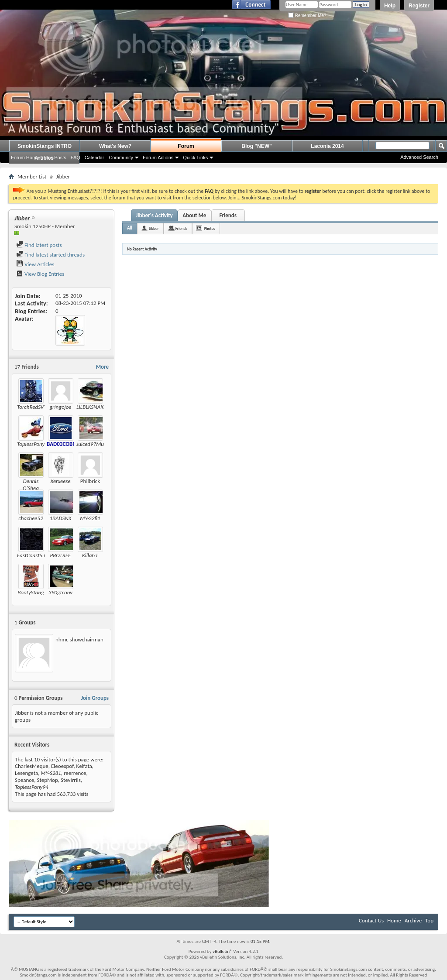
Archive (413, 920)
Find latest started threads (50, 255)
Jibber (154, 228)
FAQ (76, 158)
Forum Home (25, 158)
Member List (32, 176)
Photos (210, 228)
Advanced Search (419, 157)
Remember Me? (307, 15)
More (102, 367)
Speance (24, 780)
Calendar (95, 158)
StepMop (48, 780)
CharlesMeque (32, 766)
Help (390, 6)
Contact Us (371, 920)
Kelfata (84, 766)
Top (429, 920)
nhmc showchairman (79, 639)
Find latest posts (39, 245)
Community (121, 158)
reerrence (75, 773)
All (130, 228)
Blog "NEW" (256, 146)
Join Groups (95, 698)
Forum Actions (158, 158)
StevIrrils (71, 780)
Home (394, 920)
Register (419, 6)
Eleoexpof (62, 766)
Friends (228, 215)
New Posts (55, 158)
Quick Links (195, 158)
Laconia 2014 (327, 146)
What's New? (115, 146)
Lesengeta (26, 773)
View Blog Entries (40, 274)
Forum (186, 146)
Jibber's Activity (154, 215)
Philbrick (90, 481)
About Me (194, 215)
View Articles (35, 264)
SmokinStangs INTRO (45, 146)
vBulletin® (222, 951)
